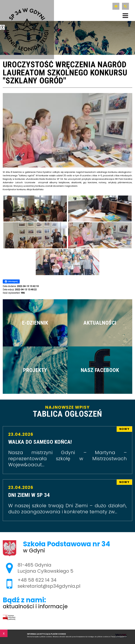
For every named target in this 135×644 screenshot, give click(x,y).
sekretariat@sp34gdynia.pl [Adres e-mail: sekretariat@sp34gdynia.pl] (49, 586)
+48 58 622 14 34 (125, 6)
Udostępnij (11, 281)
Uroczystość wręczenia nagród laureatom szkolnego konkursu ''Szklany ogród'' (65, 73)
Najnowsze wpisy (68, 412)
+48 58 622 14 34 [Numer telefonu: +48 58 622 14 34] (37, 580)
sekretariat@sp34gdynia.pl (116, 6)
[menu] (125, 16)
